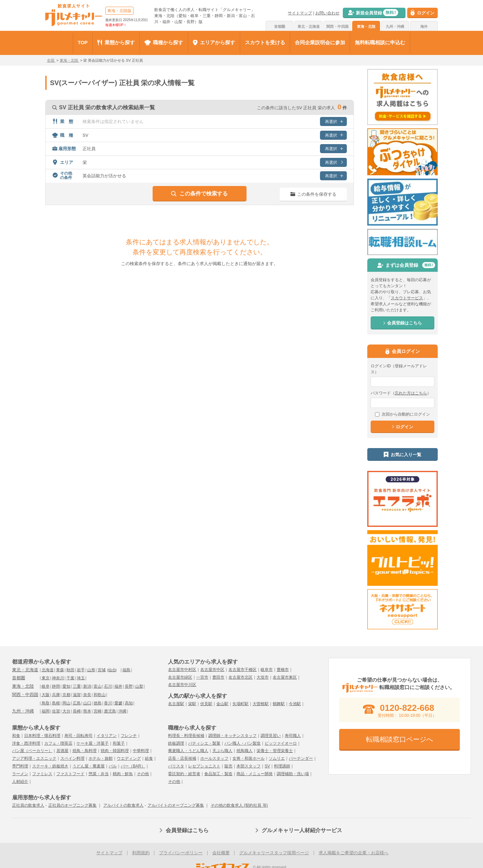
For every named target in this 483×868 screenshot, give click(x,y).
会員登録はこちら (187, 830)
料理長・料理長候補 (186, 736)
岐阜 (46, 686)
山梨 (139, 686)
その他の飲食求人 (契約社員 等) (239, 805)
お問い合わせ (327, 13)
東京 (46, 678)
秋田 (70, 670)
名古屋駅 (176, 704)
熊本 (87, 711)
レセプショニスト (204, 766)
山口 (87, 703)
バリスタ (176, 766)
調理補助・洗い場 (293, 774)
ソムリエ (277, 758)
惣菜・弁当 (99, 774)
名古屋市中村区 (182, 670)
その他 (143, 774)
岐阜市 (267, 670)
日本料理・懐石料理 (42, 736)
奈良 (87, 695)
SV (267, 766)
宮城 (102, 670)
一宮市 (202, 677)
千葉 (70, 678)
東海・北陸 (366, 26)
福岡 (46, 711)
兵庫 (56, 695)
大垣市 (263, 677)
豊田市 (218, 677)
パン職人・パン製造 (243, 743)
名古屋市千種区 (243, 670)
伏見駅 (206, 704)
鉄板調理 (176, 743)
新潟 (87, 686)
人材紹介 (20, 782)
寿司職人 (293, 736)
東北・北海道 (309, 26)
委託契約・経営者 (184, 774)
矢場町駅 (240, 704)
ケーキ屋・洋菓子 (93, 743)
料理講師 (282, 766)
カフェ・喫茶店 (58, 743)
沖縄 (122, 711)
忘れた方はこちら (411, 393)
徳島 (98, 703)
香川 (108, 703)
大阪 (46, 695)
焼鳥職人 (245, 751)
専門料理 (20, 766)
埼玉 (81, 678)
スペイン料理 (72, 758)
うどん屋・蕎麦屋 (89, 766)
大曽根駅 (261, 704)
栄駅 (192, 704)
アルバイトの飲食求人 (123, 805)
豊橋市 (283, 670)
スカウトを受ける (265, 43)
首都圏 (280, 26)
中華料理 (141, 751)
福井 (118, 686)
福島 (126, 670)
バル (113, 766)
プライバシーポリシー (181, 853)
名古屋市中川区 (182, 685)
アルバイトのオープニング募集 (176, 805)
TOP (83, 43)
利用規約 (141, 853)
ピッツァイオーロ (281, 743)
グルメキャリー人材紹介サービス (302, 830)
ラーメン (20, 774)
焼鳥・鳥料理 (85, 751)
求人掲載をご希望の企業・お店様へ (354, 853)
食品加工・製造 (218, 774)
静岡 (56, 686)
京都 (66, 695)
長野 (129, 686)
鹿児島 (110, 711)
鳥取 (46, 703)
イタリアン (107, 736)
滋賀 (77, 695)
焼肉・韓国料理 (115, 751)
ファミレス (42, 774)
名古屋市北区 (240, 677)
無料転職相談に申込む (380, 43)
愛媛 (118, 703)
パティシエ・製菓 (204, 743)
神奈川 (58, 678)
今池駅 (295, 704)
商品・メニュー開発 (255, 774)
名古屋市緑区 (180, 677)
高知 (129, 703)
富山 (98, 686)
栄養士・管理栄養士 (275, 751)
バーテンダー (301, 758)
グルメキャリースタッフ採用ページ (274, 853)
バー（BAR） (133, 766)
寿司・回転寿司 (78, 736)
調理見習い (271, 736)
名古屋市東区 (285, 677)
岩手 (81, 670)
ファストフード (70, 774)
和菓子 (119, 743)
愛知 (66, 686)
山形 (91, 670)
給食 (149, 758)
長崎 (77, 711)
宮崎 (98, 711)
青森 (60, 670)
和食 (16, 736)
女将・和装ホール (249, 758)
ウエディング (129, 758)
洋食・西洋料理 (26, 743)
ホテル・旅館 (101, 758)
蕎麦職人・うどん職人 (188, 751)
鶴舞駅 (279, 704)
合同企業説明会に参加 (320, 43)
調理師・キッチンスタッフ (232, 736)
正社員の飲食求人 (28, 805)
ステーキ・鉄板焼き (50, 766)
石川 (108, 686)
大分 (66, 711)
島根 (56, 703)
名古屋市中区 (212, 670)
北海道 (48, 670)
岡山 (66, 703)
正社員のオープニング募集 (72, 805)
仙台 (112, 670)
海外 (424, 26)
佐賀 (56, 711)
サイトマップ (300, 13)
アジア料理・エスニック (34, 758)
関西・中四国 (337, 26)
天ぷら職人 (222, 751)
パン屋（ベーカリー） (32, 751)
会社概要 (221, 853)
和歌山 (100, 695)
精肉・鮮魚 (123, 774)
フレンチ (129, 736)
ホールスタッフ (214, 758)
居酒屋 (62, 751)
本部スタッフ (249, 766)
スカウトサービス (407, 298)
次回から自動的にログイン (402, 414)
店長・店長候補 (182, 758)
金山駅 (222, 704)
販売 (228, 766)
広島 (77, 703)
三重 (77, 686)
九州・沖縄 (395, 26)
